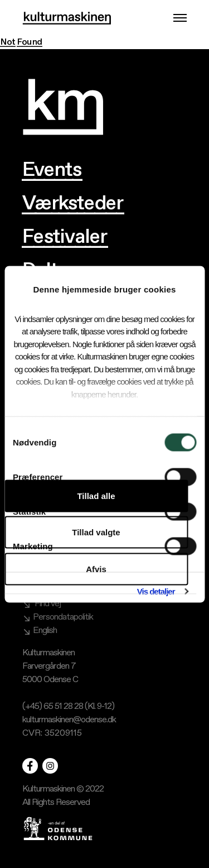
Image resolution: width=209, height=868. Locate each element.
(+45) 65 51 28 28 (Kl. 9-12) (68, 706)
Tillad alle (96, 495)
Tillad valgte (96, 532)
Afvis (96, 569)
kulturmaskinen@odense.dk (69, 720)
